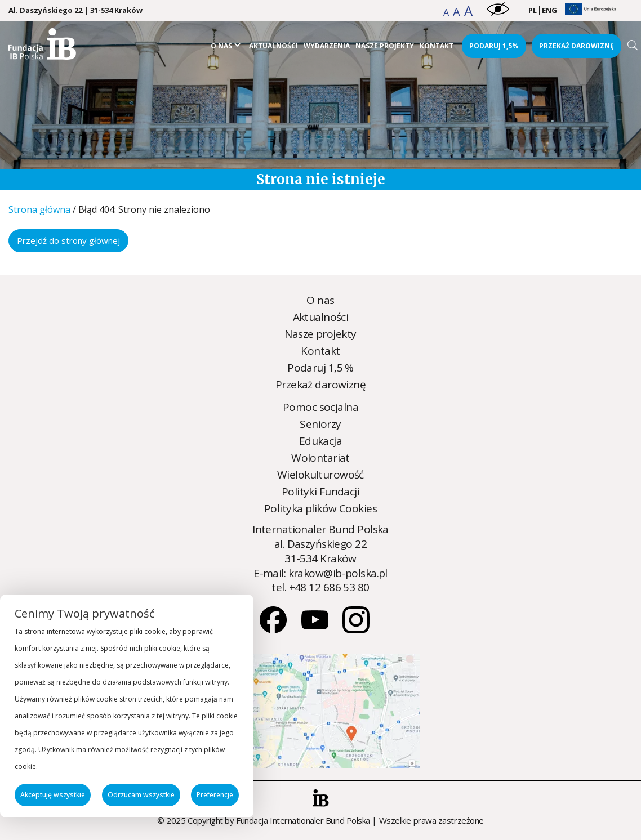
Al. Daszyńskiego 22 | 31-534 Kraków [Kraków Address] (75, 10)
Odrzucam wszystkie (141, 795)
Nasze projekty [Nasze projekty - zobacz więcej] (385, 46)
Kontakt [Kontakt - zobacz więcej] (437, 46)
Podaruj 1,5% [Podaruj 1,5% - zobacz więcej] (494, 46)
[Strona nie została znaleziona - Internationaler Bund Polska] (42, 56)
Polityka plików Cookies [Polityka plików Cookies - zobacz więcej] (320, 508)
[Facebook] (274, 629)
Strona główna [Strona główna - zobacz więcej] (39, 209)
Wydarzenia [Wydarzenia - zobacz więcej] (327, 46)
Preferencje (215, 795)
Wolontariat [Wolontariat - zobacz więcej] (320, 458)
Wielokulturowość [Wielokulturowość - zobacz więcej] (320, 475)
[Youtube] (316, 629)
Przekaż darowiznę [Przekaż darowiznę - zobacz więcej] (577, 46)
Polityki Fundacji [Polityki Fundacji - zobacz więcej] (320, 492)
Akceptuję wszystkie (53, 795)
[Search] (633, 45)
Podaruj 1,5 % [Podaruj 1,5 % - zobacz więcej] (320, 368)
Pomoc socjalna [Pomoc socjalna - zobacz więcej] (320, 407)
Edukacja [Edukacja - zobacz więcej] (320, 441)
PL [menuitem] (533, 10)
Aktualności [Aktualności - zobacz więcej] (273, 46)
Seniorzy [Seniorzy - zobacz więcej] (320, 424)
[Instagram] (356, 629)
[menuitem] (533, 11)
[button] (447, 12)
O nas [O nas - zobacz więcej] (221, 46)
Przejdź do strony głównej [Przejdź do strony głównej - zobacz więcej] (68, 240)
